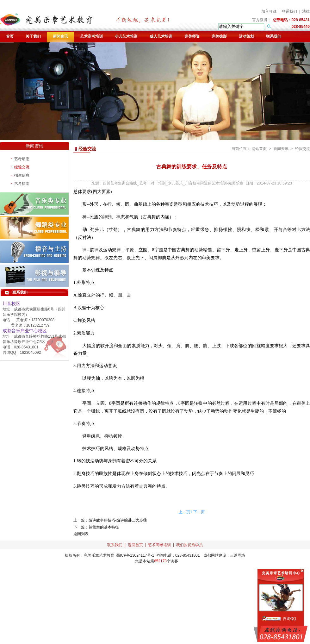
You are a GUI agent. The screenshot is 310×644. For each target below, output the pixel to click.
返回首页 (135, 545)
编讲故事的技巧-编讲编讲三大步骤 (118, 520)
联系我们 (289, 11)
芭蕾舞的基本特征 (104, 527)
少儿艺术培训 (126, 36)
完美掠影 (219, 36)
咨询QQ (290, 619)
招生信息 (22, 175)
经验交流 (22, 167)
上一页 (184, 512)
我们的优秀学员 (189, 545)
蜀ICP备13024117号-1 (135, 555)
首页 (10, 36)
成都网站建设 (215, 555)
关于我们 (33, 36)
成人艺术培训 (161, 36)
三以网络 (238, 555)
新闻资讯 (60, 36)
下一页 (199, 512)
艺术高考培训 (91, 36)
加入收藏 (269, 11)
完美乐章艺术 (95, 555)
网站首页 (259, 149)
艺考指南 (22, 184)
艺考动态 (22, 159)
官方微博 (260, 20)
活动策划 (246, 36)
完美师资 (192, 36)
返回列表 (81, 534)
